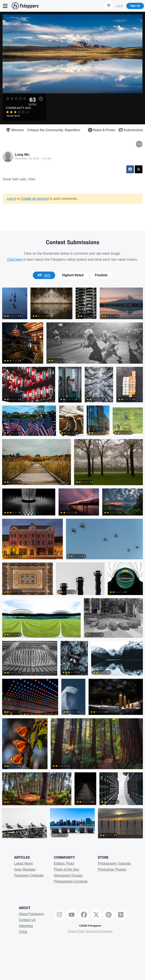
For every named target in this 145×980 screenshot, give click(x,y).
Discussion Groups (68, 875)
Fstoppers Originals (29, 875)
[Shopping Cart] (109, 6)
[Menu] (5, 6)
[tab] (44, 275)
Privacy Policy (76, 931)
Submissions (129, 130)
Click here (15, 259)
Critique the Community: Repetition (54, 130)
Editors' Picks (64, 863)
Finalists (101, 275)
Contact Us (27, 920)
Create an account (35, 199)
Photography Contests (71, 881)
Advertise (26, 926)
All (44, 275)
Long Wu (22, 155)
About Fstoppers (31, 914)
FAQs (23, 932)
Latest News (23, 863)
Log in (11, 199)
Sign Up (135, 6)
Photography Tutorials (114, 863)
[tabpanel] (72, 564)
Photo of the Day (67, 869)
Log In (119, 6)
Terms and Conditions (99, 931)
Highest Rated (73, 275)
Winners (14, 130)
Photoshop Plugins (112, 869)
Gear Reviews (25, 869)
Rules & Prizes (100, 130)
